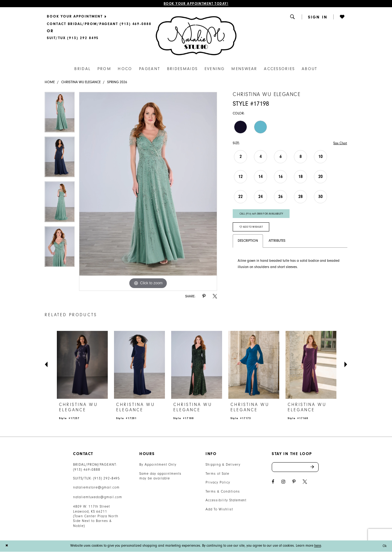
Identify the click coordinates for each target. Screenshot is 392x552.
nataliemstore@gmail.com (96, 488)
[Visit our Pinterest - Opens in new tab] (294, 483)
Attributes (277, 243)
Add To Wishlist (219, 510)
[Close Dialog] (7, 546)
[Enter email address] (295, 468)
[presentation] (82, 365)
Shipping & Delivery (223, 465)
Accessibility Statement (226, 501)
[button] (293, 17)
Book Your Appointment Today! (196, 4)
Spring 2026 (117, 82)
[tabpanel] (60, 115)
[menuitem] (99, 17)
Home (50, 82)
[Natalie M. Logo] (196, 36)
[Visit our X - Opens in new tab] (305, 483)
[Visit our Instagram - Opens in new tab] (283, 483)
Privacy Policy (218, 483)
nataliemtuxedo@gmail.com (97, 497)
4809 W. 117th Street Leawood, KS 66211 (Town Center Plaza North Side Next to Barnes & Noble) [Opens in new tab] (96, 517)
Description (248, 243)
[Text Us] (73, 38)
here (318, 546)
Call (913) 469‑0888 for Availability (264, 215)
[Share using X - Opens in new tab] (215, 297)
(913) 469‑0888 (87, 470)
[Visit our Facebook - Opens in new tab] (273, 483)
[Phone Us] (99, 24)
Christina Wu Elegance (81, 82)
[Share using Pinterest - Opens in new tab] (204, 297)
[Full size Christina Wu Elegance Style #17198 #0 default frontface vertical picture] (148, 192)
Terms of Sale (217, 474)
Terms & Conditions (223, 492)
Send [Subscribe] (314, 468)
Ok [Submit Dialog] (384, 546)
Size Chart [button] (339, 143)
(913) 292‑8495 (107, 479)
